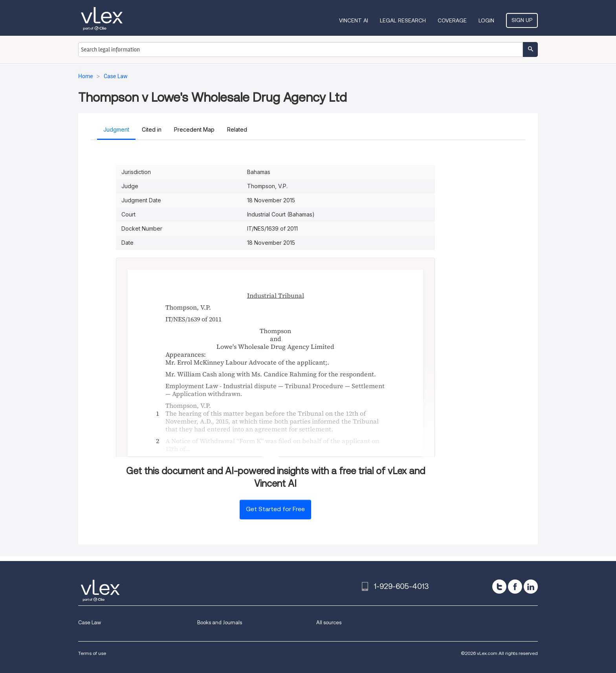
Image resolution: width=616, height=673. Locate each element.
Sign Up (522, 20)
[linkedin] (531, 587)
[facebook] (515, 587)
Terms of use (92, 653)
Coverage (452, 20)
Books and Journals (220, 623)
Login (486, 20)
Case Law (90, 623)
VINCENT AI (354, 20)
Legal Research (403, 20)
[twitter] (499, 587)
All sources (329, 623)
